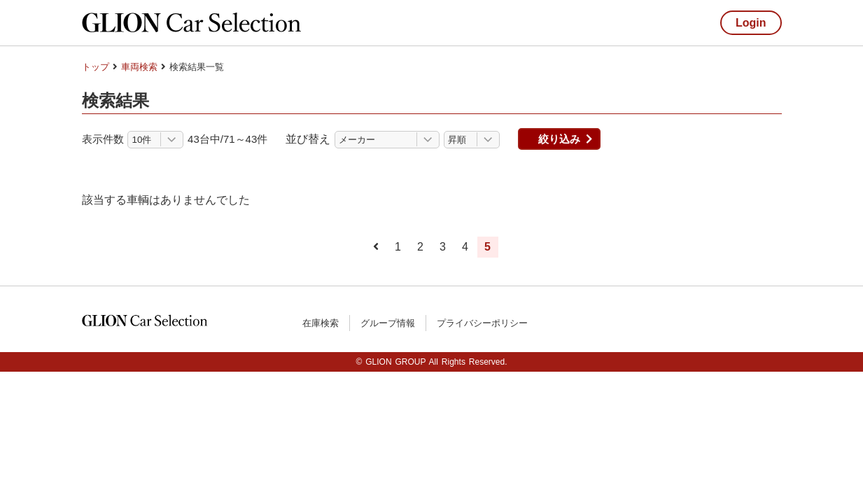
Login (751, 23)
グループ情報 (388, 323)
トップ (96, 67)
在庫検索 (321, 323)
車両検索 (139, 67)
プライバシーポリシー (482, 323)
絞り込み (559, 139)
